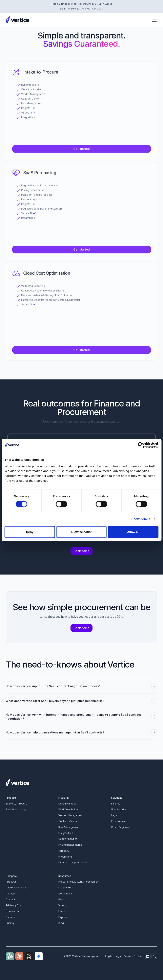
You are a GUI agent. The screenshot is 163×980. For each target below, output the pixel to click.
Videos (63, 905)
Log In (109, 956)
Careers (10, 917)
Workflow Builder (69, 809)
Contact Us (12, 899)
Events (62, 911)
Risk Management (69, 827)
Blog (61, 923)
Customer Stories (16, 888)
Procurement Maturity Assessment (79, 882)
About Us (11, 882)
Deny (30, 532)
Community (65, 894)
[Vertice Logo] (17, 20)
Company (11, 876)
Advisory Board (15, 905)
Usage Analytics (68, 839)
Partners (11, 894)
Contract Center (68, 821)
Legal (114, 815)
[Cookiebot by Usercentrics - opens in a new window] (141, 445)
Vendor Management (71, 815)
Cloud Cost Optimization (73, 862)
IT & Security (119, 809)
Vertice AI (64, 851)
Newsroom (12, 911)
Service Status (133, 956)
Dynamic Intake (67, 804)
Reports (63, 899)
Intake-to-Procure (16, 804)
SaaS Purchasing (16, 809)
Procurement (119, 821)
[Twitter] (154, 956)
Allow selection (81, 532)
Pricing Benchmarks (70, 845)
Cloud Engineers (121, 827)
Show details (141, 519)
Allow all (133, 532)
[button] (153, 20)
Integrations (65, 857)
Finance (116, 804)
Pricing (10, 923)
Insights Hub (66, 833)
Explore (63, 917)
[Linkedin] (148, 956)
